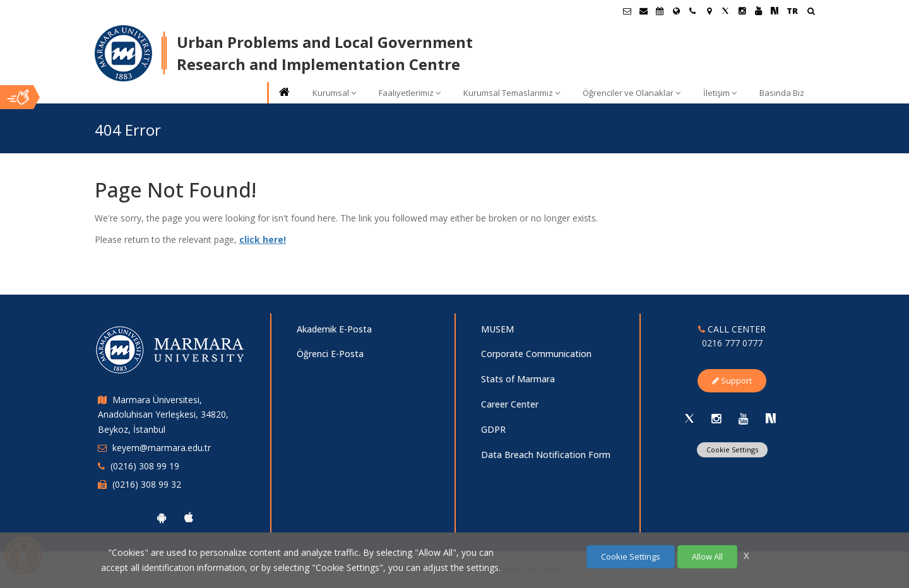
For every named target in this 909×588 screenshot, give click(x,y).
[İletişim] (692, 11)
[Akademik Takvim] (660, 11)
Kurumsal (334, 93)
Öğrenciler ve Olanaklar (632, 93)
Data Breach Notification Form (546, 455)
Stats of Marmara (518, 379)
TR (792, 11)
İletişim (720, 93)
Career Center (510, 404)
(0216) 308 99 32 (147, 484)
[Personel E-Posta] (643, 11)
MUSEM (497, 329)
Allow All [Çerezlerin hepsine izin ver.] (707, 556)
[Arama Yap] (811, 12)
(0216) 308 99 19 (145, 466)
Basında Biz (782, 93)
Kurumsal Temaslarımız (512, 93)
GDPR (493, 429)
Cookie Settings (732, 450)
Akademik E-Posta (334, 329)
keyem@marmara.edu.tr (162, 448)
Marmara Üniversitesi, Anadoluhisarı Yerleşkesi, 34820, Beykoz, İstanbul (163, 415)
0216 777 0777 (732, 343)
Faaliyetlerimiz (410, 93)
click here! (263, 239)
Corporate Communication (536, 354)
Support (732, 380)
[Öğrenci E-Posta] (627, 11)
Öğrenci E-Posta (330, 354)
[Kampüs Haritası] (709, 11)
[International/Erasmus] (676, 11)
